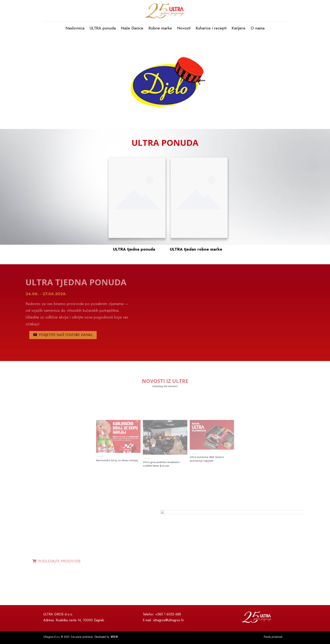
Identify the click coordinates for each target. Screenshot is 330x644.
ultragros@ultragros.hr (168, 620)
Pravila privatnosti (273, 637)
